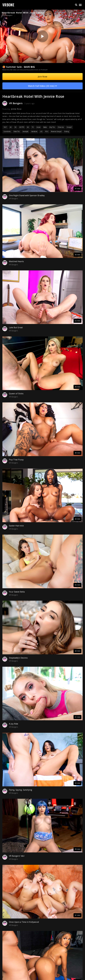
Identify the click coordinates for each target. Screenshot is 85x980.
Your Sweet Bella (17, 592)
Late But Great (16, 327)
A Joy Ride (14, 724)
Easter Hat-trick (16, 526)
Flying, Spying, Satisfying (21, 790)
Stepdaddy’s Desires (18, 658)
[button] (76, 5)
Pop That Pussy (16, 460)
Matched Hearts (16, 261)
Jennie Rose (16, 109)
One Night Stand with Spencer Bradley (27, 195)
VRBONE (8, 5)
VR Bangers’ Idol (17, 856)
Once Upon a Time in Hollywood (24, 922)
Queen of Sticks (16, 394)
